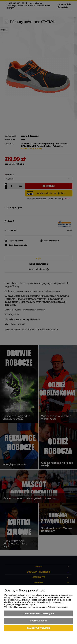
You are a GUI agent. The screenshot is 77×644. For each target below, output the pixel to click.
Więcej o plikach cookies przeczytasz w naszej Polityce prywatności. (36, 607)
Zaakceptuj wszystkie (39, 628)
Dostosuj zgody (39, 621)
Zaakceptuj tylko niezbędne (39, 613)
